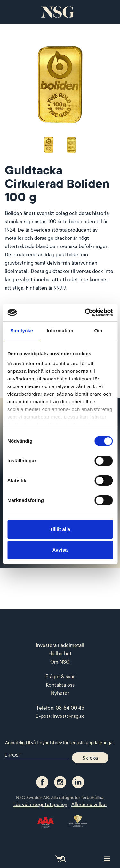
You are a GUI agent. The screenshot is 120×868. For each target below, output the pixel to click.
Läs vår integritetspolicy (40, 805)
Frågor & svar (60, 677)
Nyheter (60, 693)
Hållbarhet (60, 654)
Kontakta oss (60, 685)
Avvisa (60, 550)
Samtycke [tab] (22, 331)
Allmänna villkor (89, 805)
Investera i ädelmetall (60, 645)
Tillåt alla (60, 529)
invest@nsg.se (69, 716)
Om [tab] (98, 331)
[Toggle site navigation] (107, 858)
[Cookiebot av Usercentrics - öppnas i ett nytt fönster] (85, 313)
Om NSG (60, 662)
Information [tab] (60, 331)
